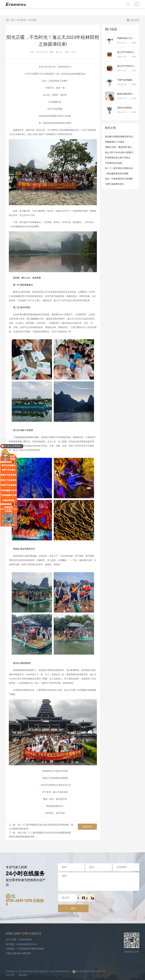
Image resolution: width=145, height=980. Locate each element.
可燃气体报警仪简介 (115, 184)
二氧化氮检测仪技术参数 (117, 173)
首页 (12, 20)
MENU (137, 4)
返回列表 (133, 20)
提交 (73, 908)
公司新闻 (32, 20)
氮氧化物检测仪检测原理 (129, 94)
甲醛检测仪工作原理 (127, 38)
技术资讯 (21, 20)
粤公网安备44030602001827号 (89, 971)
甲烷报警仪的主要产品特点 (118, 158)
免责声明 (10, 975)
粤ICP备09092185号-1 (60, 971)
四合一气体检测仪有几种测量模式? (122, 179)
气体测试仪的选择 (113, 163)
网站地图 (23, 975)
